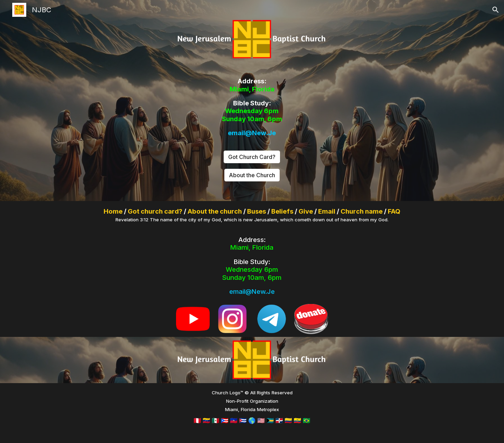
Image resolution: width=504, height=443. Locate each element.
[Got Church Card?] (252, 157)
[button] (496, 10)
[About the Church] (252, 175)
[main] (252, 107)
